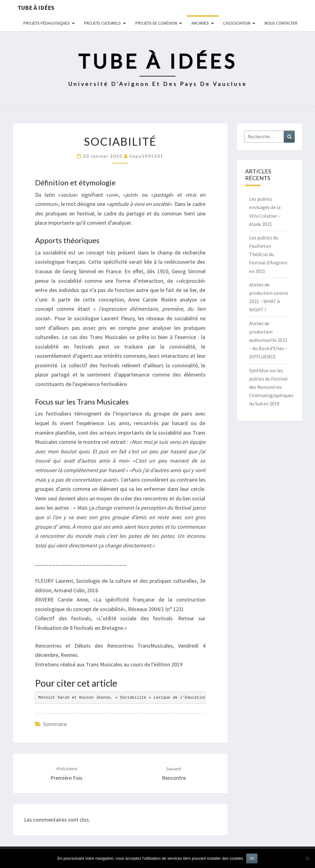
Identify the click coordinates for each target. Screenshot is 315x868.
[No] (307, 858)
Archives (200, 23)
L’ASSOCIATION (237, 23)
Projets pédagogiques (47, 23)
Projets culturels (102, 23)
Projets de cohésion (156, 23)
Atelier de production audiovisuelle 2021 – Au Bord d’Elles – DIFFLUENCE (268, 340)
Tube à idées (36, 8)
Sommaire (55, 724)
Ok (252, 858)
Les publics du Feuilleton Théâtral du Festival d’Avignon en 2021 (268, 254)
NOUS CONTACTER (281, 23)
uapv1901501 (146, 156)
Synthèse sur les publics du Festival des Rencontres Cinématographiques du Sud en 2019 (271, 387)
